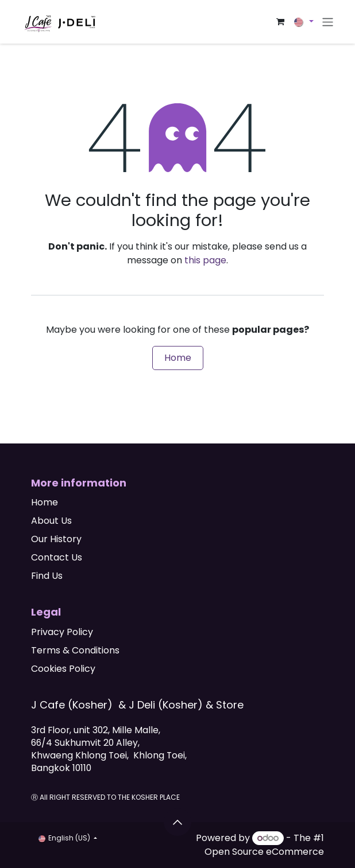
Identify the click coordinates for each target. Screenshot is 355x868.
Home (178, 358)
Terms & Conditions (75, 650)
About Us (51, 521)
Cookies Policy (63, 669)
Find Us (47, 576)
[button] (177, 822)
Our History (56, 539)
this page (205, 260)
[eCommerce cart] (280, 22)
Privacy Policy (62, 632)
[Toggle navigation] (328, 22)
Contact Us (57, 557)
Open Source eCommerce (264, 852)
